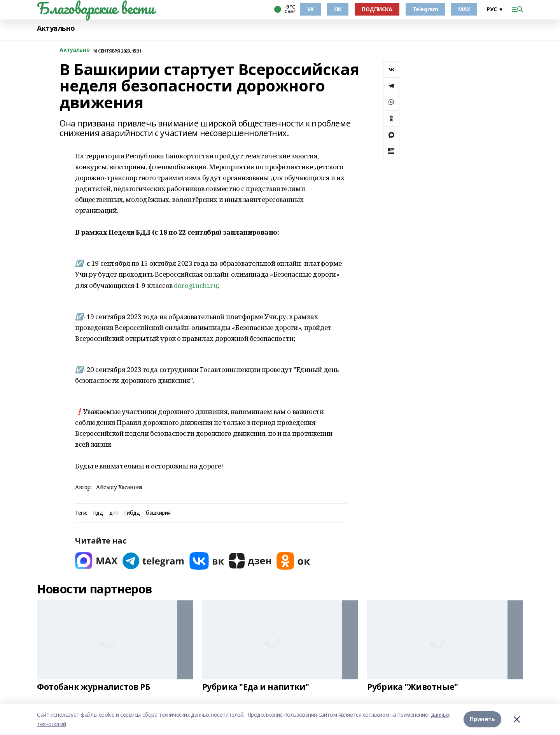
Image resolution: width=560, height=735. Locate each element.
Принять (482, 719)
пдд (98, 513)
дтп (114, 513)
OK (338, 9)
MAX (464, 9)
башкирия (158, 513)
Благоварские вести (95, 8)
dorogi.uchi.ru (196, 285)
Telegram (425, 9)
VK (311, 9)
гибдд (132, 513)
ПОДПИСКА (377, 9)
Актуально (56, 28)
